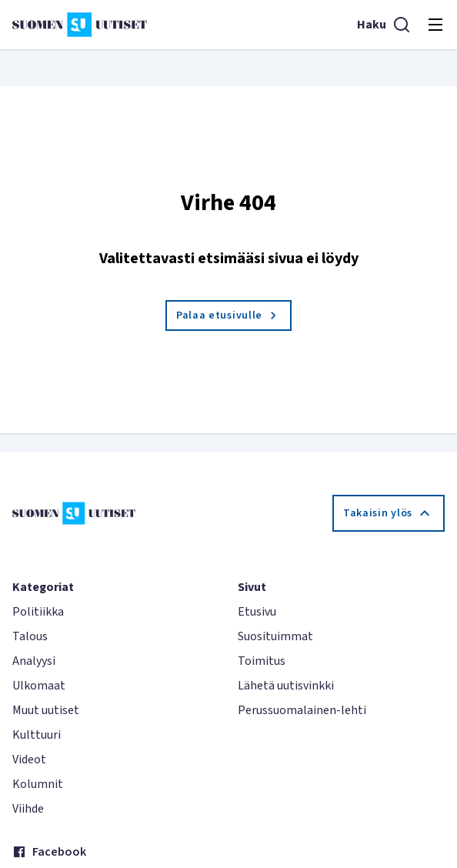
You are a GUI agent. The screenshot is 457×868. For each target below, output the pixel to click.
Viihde (28, 809)
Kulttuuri (37, 735)
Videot (29, 759)
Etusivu (257, 612)
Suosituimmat (275, 636)
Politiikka (38, 612)
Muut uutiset (46, 710)
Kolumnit (38, 784)
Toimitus (262, 661)
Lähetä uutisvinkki (286, 686)
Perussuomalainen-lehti (302, 710)
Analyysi (34, 661)
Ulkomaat (39, 686)
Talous (30, 636)
